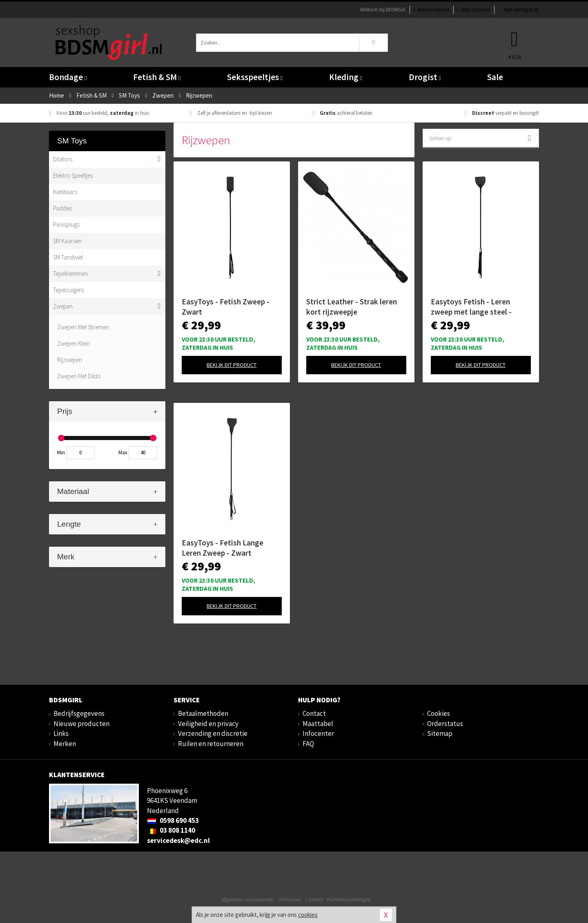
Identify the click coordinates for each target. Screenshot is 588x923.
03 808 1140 (171, 830)
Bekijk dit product (232, 365)
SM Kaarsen (67, 241)
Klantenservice (431, 10)
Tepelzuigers (68, 290)
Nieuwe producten (81, 724)
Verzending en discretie (213, 733)
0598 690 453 (173, 820)
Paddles (63, 208)
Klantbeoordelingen (349, 900)
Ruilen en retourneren (211, 744)
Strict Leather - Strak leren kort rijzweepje (352, 307)
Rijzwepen (70, 360)
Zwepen (63, 306)
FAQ (308, 744)
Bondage (68, 77)
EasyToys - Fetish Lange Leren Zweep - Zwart (223, 548)
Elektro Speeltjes (73, 175)
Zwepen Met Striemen (83, 327)
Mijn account (474, 10)
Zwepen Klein (73, 343)
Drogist (425, 77)
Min (61, 453)
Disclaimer (290, 900)
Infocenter (318, 733)
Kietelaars (65, 192)
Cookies (439, 713)
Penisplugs (66, 225)
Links (61, 733)
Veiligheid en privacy (208, 724)
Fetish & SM (157, 77)
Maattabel (318, 724)
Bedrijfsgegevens (79, 713)
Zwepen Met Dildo (79, 376)
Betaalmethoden (203, 713)
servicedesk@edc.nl (178, 840)
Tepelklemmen (70, 274)
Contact (314, 713)
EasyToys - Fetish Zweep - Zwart (226, 307)
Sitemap (440, 733)
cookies (308, 915)
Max (123, 453)
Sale (495, 77)
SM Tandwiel (68, 257)
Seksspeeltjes (255, 77)
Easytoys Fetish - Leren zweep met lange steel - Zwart (471, 307)
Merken (65, 744)
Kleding (346, 77)
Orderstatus (445, 724)
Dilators (63, 159)
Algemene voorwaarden (248, 900)
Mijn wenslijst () (519, 10)
